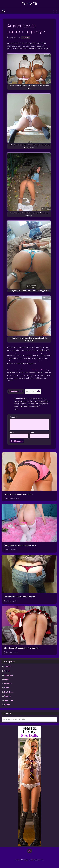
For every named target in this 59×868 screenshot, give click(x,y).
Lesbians (8, 684)
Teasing (7, 696)
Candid (7, 671)
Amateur (26, 38)
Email (32, 432)
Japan (7, 679)
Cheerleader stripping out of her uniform (21, 648)
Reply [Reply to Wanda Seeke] (16, 409)
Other (7, 688)
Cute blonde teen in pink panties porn (20, 546)
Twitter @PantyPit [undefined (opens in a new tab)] (36, 370)
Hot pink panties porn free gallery (18, 494)
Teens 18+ (8, 700)
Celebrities (9, 675)
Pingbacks (33, 391)
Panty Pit (30, 4)
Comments (16, 391)
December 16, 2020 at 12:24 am (36, 399)
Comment (14, 417)
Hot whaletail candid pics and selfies (19, 597)
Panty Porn (9, 692)
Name (12, 432)
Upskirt (7, 705)
